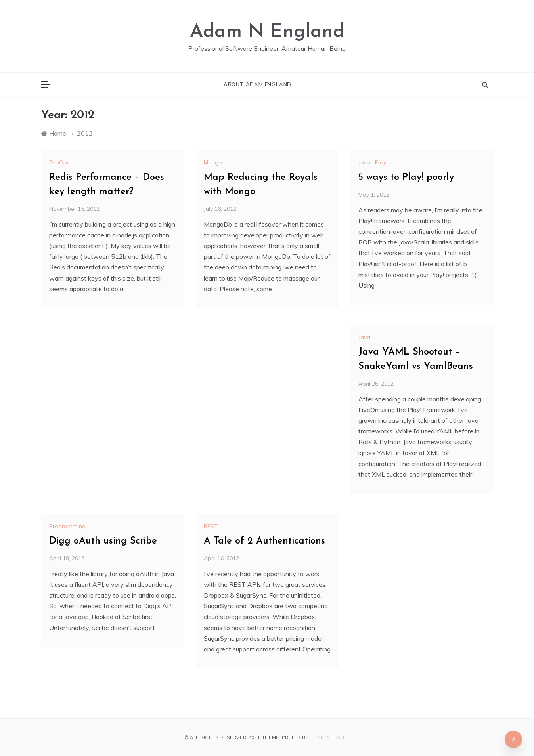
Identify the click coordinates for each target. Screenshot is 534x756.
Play (381, 162)
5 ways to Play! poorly (406, 178)
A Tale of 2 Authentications (264, 541)
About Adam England (257, 84)
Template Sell (329, 737)
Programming (67, 526)
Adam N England (267, 32)
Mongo (213, 162)
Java (364, 162)
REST (211, 526)
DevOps (59, 162)
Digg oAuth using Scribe (103, 541)
